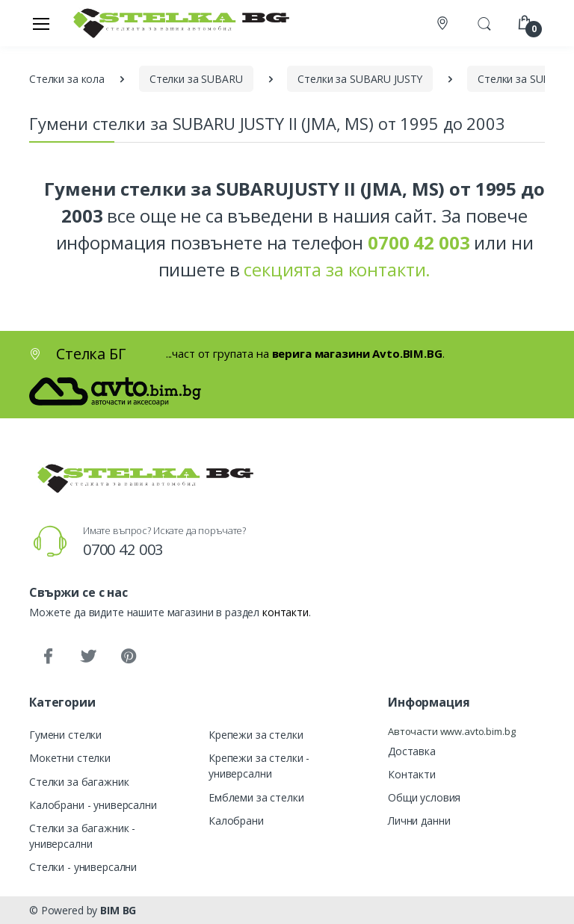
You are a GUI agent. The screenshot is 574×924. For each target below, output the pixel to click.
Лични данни (419, 821)
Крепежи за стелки (256, 735)
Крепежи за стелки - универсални (259, 766)
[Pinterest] (129, 657)
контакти (286, 612)
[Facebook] (48, 657)
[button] (484, 22)
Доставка (412, 751)
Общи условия (424, 797)
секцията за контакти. (337, 269)
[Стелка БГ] (177, 23)
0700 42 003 (123, 549)
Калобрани (236, 821)
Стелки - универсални (83, 867)
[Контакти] (444, 24)
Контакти (412, 774)
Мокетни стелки (70, 758)
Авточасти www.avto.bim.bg (451, 731)
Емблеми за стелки (256, 797)
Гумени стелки (65, 735)
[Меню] (41, 23)
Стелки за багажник (79, 782)
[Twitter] (88, 657)
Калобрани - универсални (93, 805)
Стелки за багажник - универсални (82, 836)
